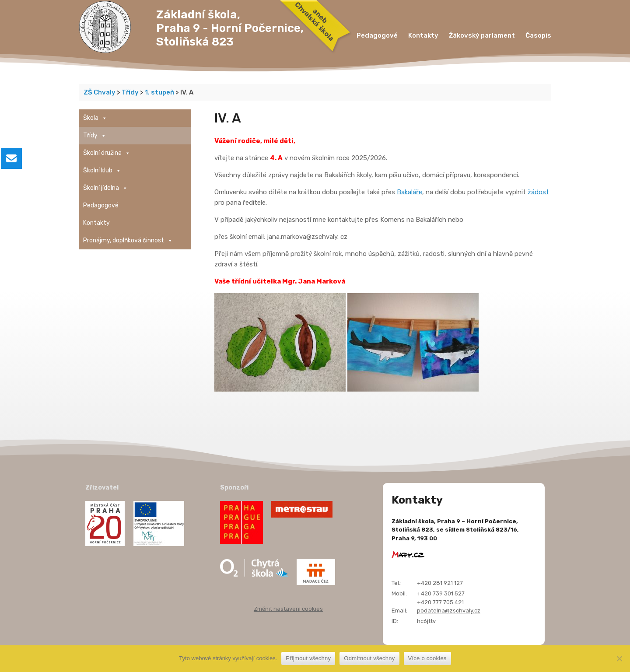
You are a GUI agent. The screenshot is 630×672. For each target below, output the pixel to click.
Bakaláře (409, 192)
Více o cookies (427, 658)
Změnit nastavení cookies (288, 609)
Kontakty (423, 35)
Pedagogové (377, 35)
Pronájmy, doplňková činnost (128, 241)
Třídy (95, 136)
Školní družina (107, 153)
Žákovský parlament (482, 35)
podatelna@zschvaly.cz (449, 611)
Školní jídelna (105, 188)
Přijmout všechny (308, 658)
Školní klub (102, 171)
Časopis (538, 35)
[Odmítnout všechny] (619, 658)
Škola (95, 118)
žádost (538, 192)
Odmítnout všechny (369, 658)
